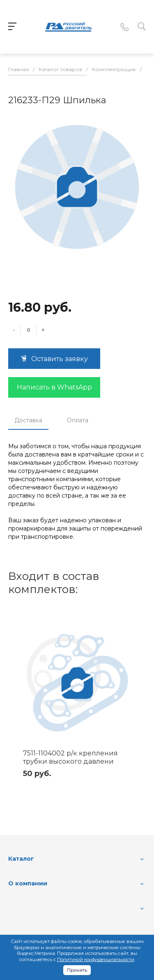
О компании (28, 883)
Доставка (28, 420)
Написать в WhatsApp (54, 387)
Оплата (78, 420)
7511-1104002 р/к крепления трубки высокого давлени (70, 757)
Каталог (21, 859)
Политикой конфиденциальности (96, 959)
